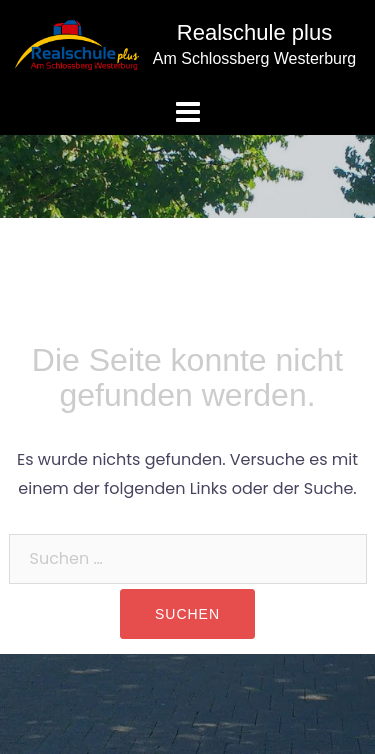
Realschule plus (254, 32)
